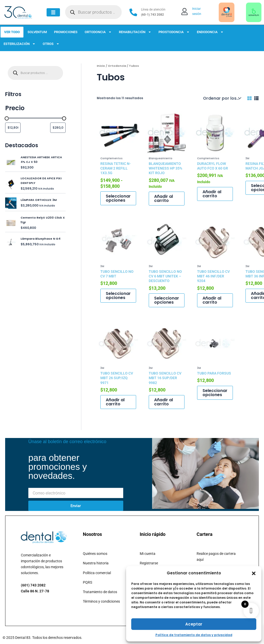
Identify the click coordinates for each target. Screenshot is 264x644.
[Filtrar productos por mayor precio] (58, 128)
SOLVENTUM (37, 32)
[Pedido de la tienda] (222, 98)
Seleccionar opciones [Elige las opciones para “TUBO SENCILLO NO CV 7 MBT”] (118, 296)
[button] (254, 573)
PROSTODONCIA (174, 32)
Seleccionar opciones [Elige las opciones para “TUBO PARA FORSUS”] (215, 393)
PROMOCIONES (66, 32)
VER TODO (12, 32)
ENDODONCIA (210, 32)
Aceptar (194, 624)
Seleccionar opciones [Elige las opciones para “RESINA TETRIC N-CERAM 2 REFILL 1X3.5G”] (118, 198)
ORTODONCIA (98, 32)
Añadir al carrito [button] (164, 198)
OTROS (51, 44)
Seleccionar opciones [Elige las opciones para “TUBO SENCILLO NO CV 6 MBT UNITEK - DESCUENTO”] (167, 300)
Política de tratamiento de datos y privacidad (194, 635)
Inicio (101, 66)
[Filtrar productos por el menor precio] (13, 128)
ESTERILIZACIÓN (20, 44)
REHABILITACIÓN (135, 32)
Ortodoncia (117, 66)
